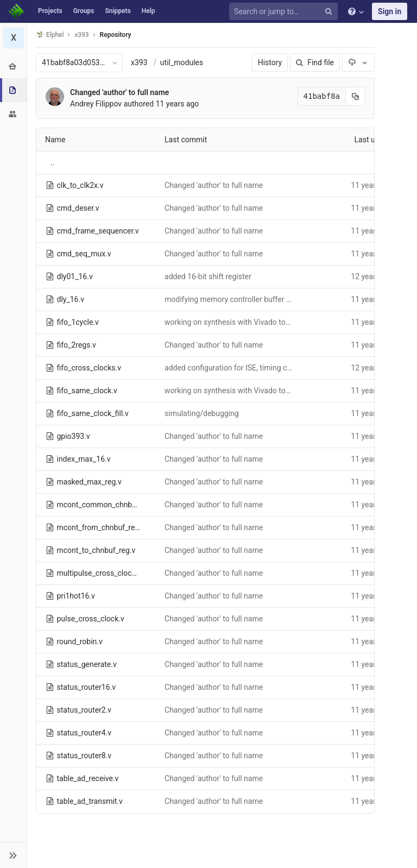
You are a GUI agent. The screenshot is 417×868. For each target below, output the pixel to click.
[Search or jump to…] (285, 12)
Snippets (118, 11)
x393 (139, 62)
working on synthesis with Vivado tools (230, 322)
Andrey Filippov (96, 104)
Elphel (50, 34)
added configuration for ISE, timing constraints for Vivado (261, 368)
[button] (13, 855)
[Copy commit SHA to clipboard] (356, 96)
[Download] (358, 62)
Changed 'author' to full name (119, 92)
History (270, 62)
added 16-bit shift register (208, 276)
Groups (84, 11)
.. (52, 162)
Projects (50, 11)
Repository (116, 35)
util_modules (182, 62)
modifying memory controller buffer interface (240, 299)
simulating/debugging (202, 413)
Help (149, 11)
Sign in (390, 11)
